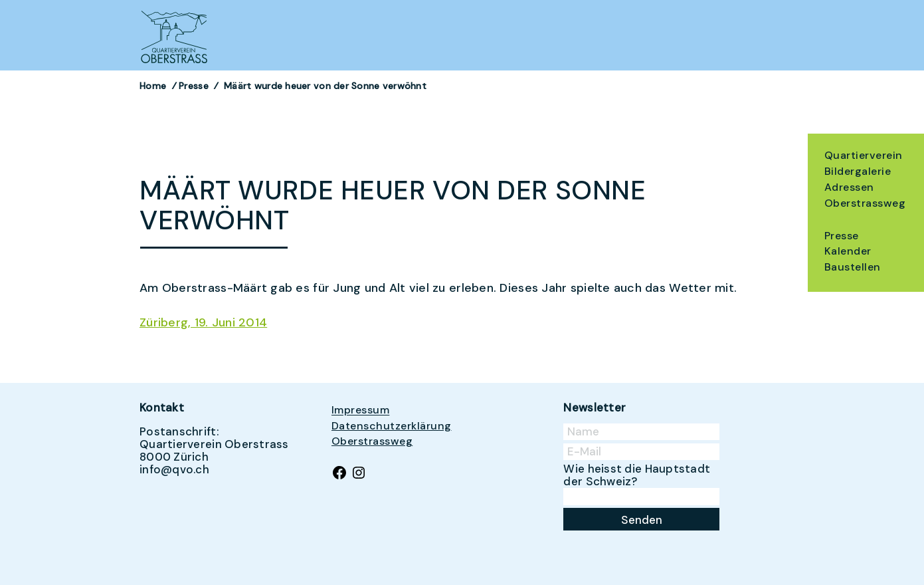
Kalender (848, 251)
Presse (842, 236)
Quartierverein (864, 155)
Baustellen (853, 267)
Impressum (360, 410)
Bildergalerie (858, 171)
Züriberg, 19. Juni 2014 (203, 322)
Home (153, 86)
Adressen (849, 187)
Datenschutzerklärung (392, 426)
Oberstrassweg (865, 203)
